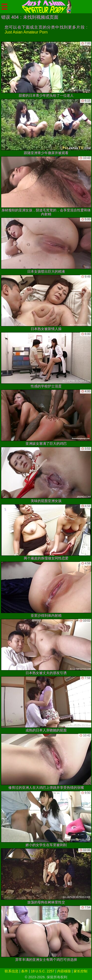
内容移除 (64, 971)
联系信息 (12, 971)
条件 (25, 971)
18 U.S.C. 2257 (43, 971)
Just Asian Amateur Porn (26, 32)
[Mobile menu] (4, 7)
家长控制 (80, 971)
